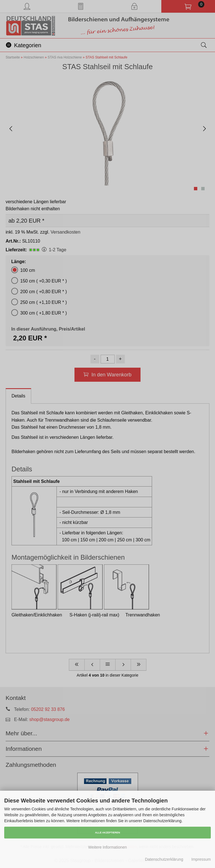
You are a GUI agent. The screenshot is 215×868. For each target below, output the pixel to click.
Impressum (201, 859)
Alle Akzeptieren (107, 833)
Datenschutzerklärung (164, 859)
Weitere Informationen (107, 847)
